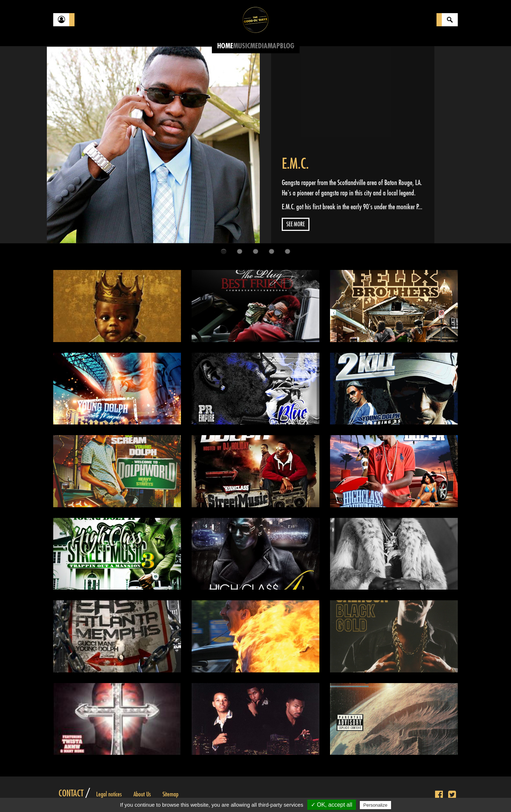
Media (259, 46)
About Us (142, 794)
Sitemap (171, 794)
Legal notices (109, 794)
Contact (71, 794)
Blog (287, 46)
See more (296, 224)
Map (274, 46)
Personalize (375, 805)
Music (242, 46)
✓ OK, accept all (332, 805)
